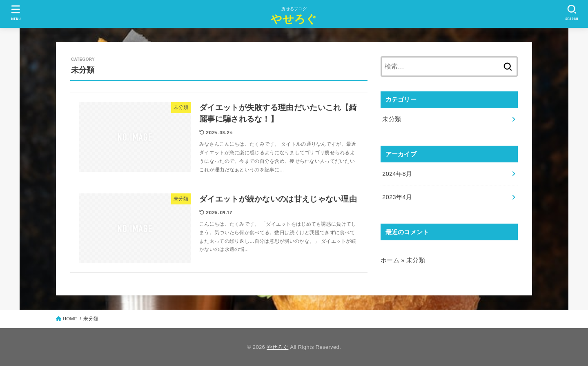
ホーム (390, 260)
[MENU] (16, 12)
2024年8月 (397, 174)
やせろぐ (294, 19)
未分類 (392, 119)
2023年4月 (397, 197)
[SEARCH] (572, 12)
